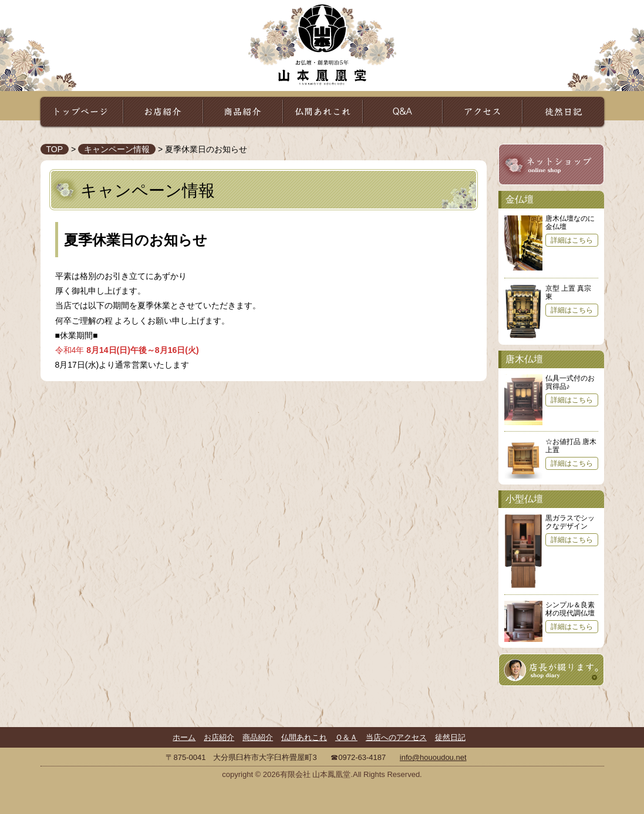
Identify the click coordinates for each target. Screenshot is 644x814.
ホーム (184, 737)
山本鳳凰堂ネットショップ (551, 165)
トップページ (82, 112)
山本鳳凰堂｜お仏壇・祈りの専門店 (322, 44)
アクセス (483, 112)
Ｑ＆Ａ (403, 112)
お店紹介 (163, 112)
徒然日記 (564, 112)
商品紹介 (243, 112)
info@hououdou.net (433, 757)
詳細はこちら (572, 240)
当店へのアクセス (396, 737)
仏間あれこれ (323, 112)
